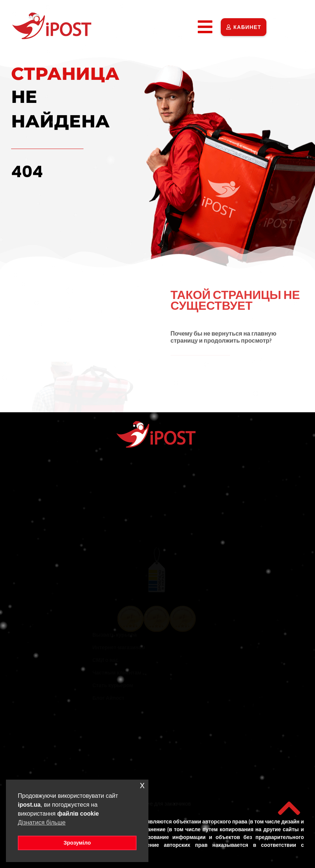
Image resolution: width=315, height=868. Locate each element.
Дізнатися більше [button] (42, 823)
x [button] (142, 785)
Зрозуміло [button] (77, 843)
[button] (205, 27)
